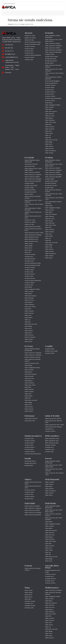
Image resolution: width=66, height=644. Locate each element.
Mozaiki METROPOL (51, 59)
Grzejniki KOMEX (50, 54)
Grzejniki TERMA (29, 188)
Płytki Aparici (28, 333)
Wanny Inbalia (29, 246)
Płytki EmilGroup (50, 120)
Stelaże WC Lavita (30, 36)
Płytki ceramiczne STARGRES (53, 50)
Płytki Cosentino (50, 127)
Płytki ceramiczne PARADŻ (53, 43)
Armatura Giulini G (50, 92)
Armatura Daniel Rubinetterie (33, 55)
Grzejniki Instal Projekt (51, 57)
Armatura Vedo (29, 51)
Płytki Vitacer (28, 341)
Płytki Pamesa (49, 146)
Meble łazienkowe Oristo (32, 237)
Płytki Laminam (49, 107)
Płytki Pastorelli (49, 114)
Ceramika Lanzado (30, 254)
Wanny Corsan (29, 243)
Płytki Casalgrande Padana (53, 105)
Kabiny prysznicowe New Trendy (34, 233)
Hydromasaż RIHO (30, 166)
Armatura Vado (29, 60)
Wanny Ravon (28, 248)
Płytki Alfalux (49, 109)
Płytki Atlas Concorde (51, 140)
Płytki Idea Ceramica (51, 111)
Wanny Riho (28, 252)
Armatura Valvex (29, 49)
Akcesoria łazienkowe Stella (33, 42)
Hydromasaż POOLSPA (31, 164)
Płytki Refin (48, 125)
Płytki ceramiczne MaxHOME (53, 52)
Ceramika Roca (29, 257)
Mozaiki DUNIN (49, 63)
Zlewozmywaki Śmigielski (52, 81)
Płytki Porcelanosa (50, 151)
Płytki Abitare (49, 103)
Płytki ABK (48, 138)
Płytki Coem (48, 131)
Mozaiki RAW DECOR (51, 61)
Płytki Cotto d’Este (50, 122)
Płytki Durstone (49, 148)
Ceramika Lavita (29, 261)
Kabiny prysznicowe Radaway (33, 235)
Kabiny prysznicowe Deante (33, 227)
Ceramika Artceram (30, 259)
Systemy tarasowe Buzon (32, 363)
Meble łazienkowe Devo (31, 239)
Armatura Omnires (30, 46)
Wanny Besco (28, 250)
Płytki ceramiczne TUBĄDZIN (53, 46)
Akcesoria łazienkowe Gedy (32, 44)
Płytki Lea (48, 135)
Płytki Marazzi (49, 118)
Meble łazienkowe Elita (31, 241)
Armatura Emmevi (50, 96)
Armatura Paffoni (30, 57)
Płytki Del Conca (50, 116)
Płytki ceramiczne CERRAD (53, 48)
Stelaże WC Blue (29, 40)
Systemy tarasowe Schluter (32, 357)
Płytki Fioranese (50, 129)
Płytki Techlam (49, 153)
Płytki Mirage (49, 142)
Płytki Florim (49, 144)
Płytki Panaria (49, 133)
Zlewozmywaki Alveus (51, 83)
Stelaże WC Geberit (30, 38)
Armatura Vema (29, 53)
